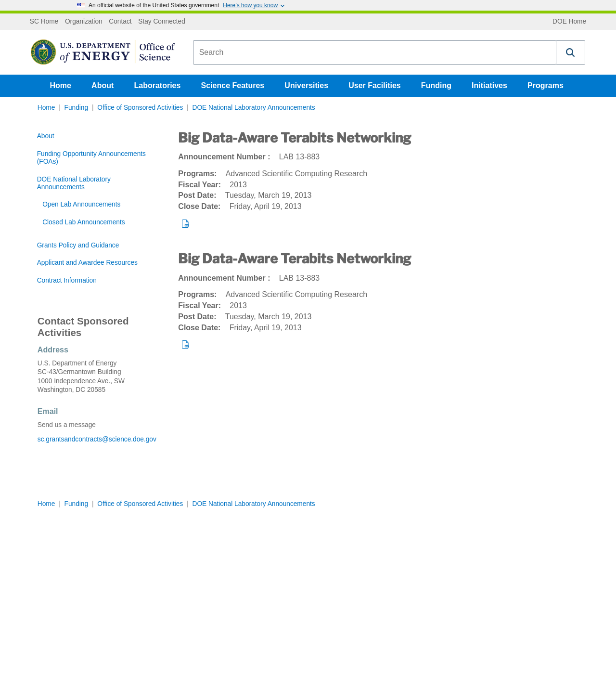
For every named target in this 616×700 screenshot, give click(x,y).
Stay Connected (162, 22)
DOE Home (569, 22)
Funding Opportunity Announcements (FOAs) (91, 158)
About (103, 85)
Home (61, 85)
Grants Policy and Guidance (78, 245)
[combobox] (375, 52)
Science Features (233, 85)
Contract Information (67, 280)
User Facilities (375, 85)
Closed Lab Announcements (83, 222)
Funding (436, 85)
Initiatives (489, 85)
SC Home (44, 22)
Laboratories (157, 85)
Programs (545, 85)
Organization (84, 22)
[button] (571, 52)
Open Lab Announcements (81, 204)
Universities (306, 85)
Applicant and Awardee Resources (87, 263)
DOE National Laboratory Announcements (253, 108)
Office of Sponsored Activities (140, 108)
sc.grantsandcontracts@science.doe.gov (97, 439)
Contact (120, 22)
